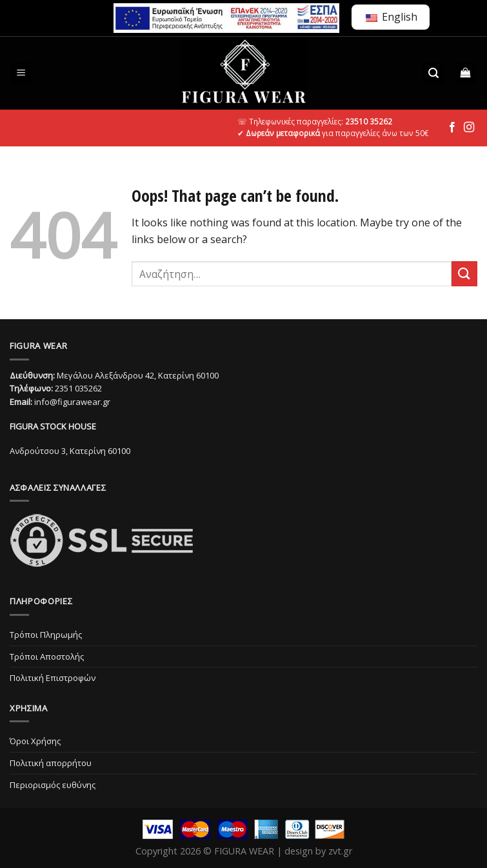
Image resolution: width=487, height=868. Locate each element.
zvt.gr (340, 851)
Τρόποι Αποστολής (47, 656)
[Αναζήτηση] (433, 73)
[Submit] (464, 274)
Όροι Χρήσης (35, 741)
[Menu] (22, 73)
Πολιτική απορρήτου (51, 763)
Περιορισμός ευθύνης (53, 785)
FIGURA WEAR (244, 851)
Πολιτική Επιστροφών (53, 678)
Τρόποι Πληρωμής (46, 635)
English (392, 17)
